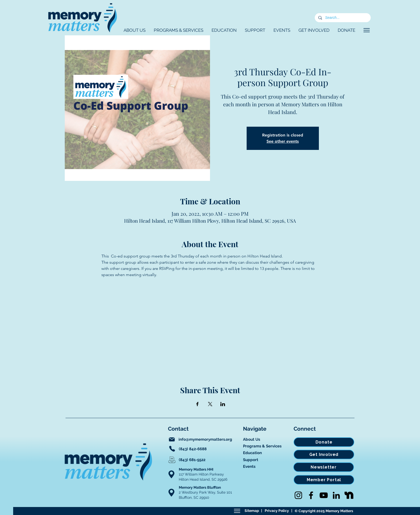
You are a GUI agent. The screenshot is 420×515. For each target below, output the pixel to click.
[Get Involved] (324, 454)
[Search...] (342, 18)
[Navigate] (366, 30)
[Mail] (172, 439)
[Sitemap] (237, 511)
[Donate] (324, 442)
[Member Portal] (324, 480)
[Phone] (172, 449)
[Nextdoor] (349, 495)
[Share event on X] (210, 404)
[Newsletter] (324, 467)
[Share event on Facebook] (197, 404)
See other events (283, 141)
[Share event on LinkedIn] (223, 404)
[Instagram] (298, 495)
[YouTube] (324, 495)
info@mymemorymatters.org (205, 439)
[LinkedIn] (336, 495)
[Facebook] (311, 495)
